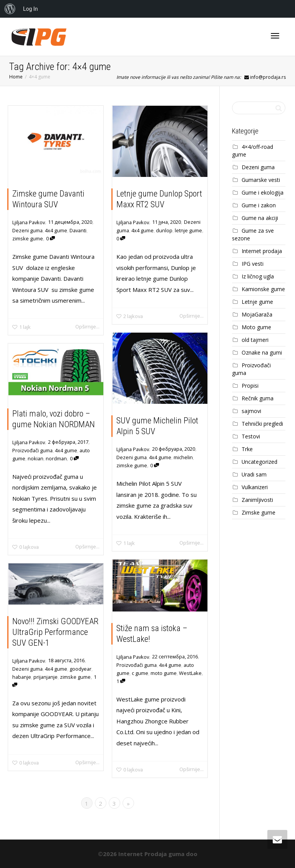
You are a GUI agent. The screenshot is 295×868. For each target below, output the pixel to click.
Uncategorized (259, 462)
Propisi (250, 386)
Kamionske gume (263, 289)
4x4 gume (56, 230)
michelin (183, 457)
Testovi (251, 436)
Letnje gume (257, 302)
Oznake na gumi (262, 352)
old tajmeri (255, 340)
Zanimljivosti (257, 500)
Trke (247, 449)
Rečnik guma (258, 398)
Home (16, 77)
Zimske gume (259, 512)
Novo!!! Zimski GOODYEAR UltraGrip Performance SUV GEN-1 (55, 633)
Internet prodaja (262, 251)
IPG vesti (253, 264)
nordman (56, 458)
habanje (22, 677)
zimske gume (28, 238)
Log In (30, 9)
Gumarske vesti (261, 180)
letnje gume (188, 230)
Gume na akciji (260, 218)
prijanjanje (46, 677)
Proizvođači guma (33, 450)
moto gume (163, 673)
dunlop (164, 230)
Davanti (78, 230)
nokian (36, 458)
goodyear (80, 669)
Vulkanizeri (255, 487)
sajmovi (251, 411)
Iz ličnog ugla (258, 276)
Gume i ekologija (263, 192)
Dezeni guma (27, 230)
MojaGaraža (257, 314)
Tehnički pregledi (262, 424)
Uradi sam (254, 474)
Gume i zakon (259, 205)
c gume (140, 673)
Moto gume (256, 327)
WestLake (190, 673)
